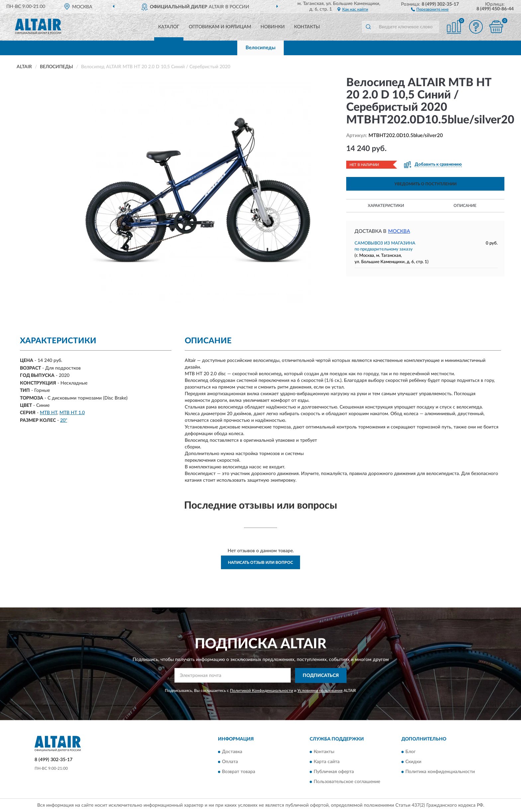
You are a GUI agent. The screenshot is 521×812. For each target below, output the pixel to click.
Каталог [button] (169, 27)
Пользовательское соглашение (347, 782)
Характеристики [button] (386, 206)
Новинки (273, 27)
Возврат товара (239, 772)
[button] (430, 9)
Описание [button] (465, 206)
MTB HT (49, 413)
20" (64, 420)
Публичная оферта (334, 772)
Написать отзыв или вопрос (260, 563)
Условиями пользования (320, 691)
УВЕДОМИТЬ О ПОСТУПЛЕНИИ (425, 184)
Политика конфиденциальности (440, 772)
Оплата (230, 762)
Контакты (307, 27)
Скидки (413, 762)
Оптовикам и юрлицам (220, 27)
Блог (411, 752)
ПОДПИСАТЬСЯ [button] (321, 676)
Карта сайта (327, 762)
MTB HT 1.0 (72, 413)
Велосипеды (260, 48)
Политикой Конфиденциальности (261, 691)
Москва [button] (399, 231)
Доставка (232, 752)
